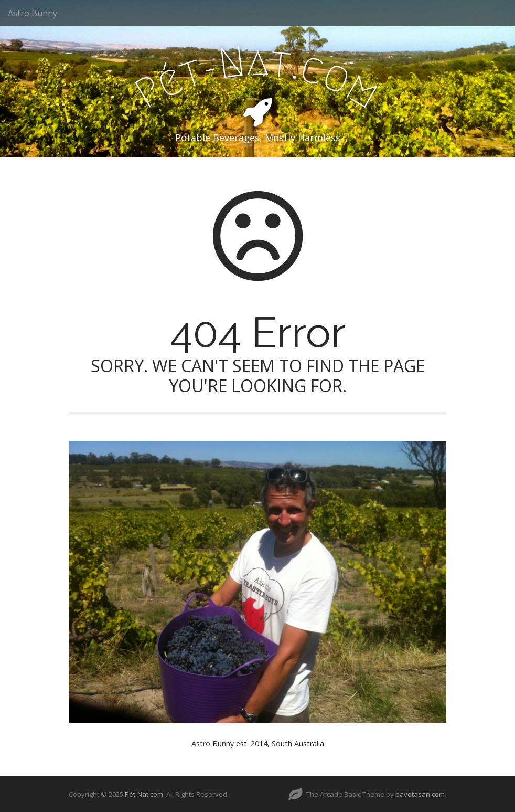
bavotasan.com (420, 794)
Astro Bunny (33, 13)
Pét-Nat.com (144, 794)
